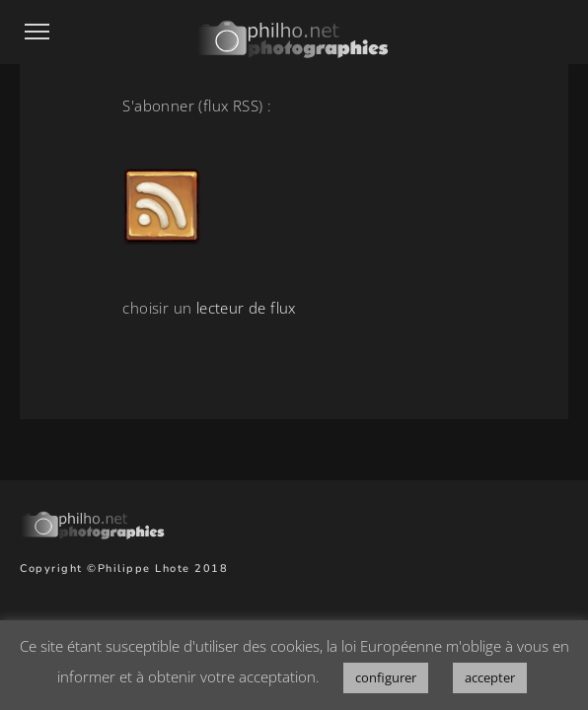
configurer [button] (386, 677)
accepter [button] (490, 677)
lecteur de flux (246, 308)
